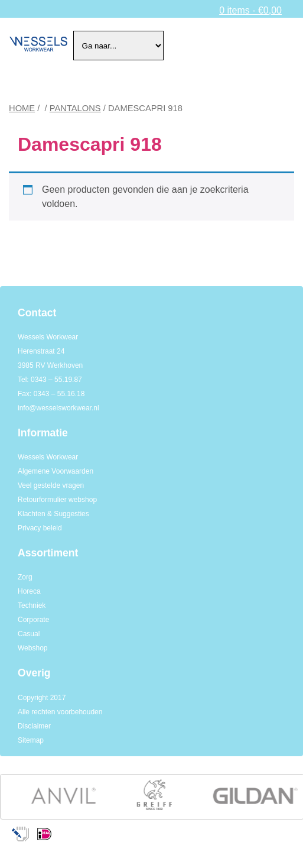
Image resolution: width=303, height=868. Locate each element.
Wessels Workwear (48, 457)
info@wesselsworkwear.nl (58, 408)
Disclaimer (34, 726)
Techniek (32, 605)
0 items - (250, 10)
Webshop (32, 648)
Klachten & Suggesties (53, 514)
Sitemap (31, 740)
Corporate (33, 620)
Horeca (29, 591)
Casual (29, 634)
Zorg (25, 577)
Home (22, 108)
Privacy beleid (40, 528)
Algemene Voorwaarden (56, 471)
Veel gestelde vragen (51, 485)
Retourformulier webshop (57, 500)
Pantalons (75, 108)
